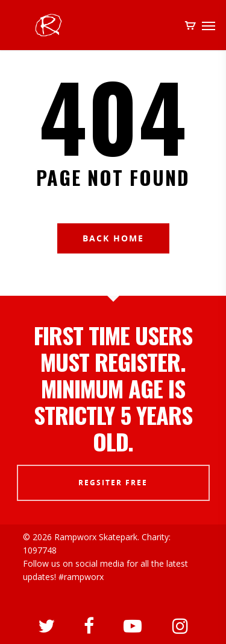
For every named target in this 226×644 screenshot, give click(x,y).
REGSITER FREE (113, 483)
